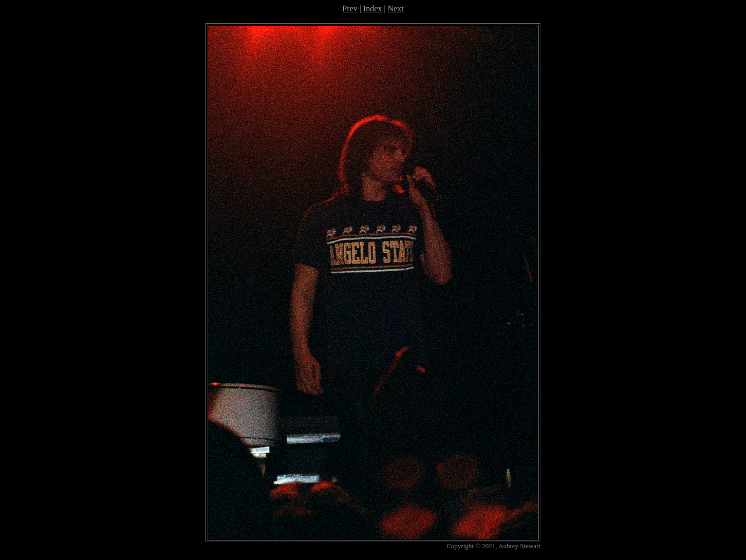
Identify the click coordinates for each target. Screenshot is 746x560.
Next (396, 8)
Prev (350, 8)
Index (372, 8)
